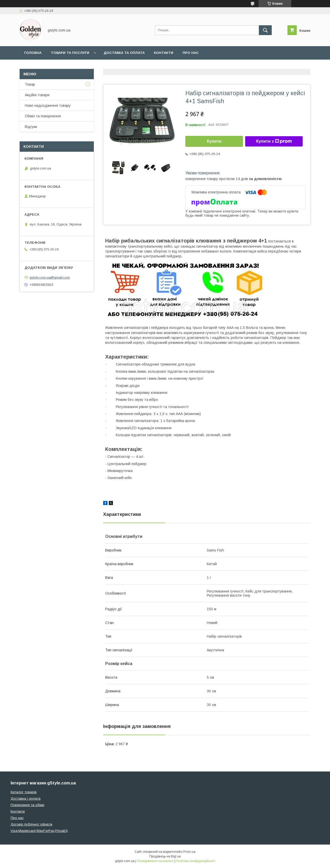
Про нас (191, 53)
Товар (30, 84)
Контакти (164, 53)
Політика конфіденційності (196, 861)
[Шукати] (265, 30)
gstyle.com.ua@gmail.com (50, 277)
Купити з (274, 141)
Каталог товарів (24, 792)
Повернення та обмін (27, 805)
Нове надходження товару (48, 106)
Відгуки (31, 127)
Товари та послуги (70, 53)
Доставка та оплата (124, 53)
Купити (214, 141)
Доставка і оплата (26, 798)
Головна (33, 53)
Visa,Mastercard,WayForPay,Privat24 (39, 831)
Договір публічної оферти (31, 824)
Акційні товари (37, 95)
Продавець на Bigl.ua (165, 856)
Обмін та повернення (43, 116)
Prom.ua (189, 852)
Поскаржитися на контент (155, 861)
